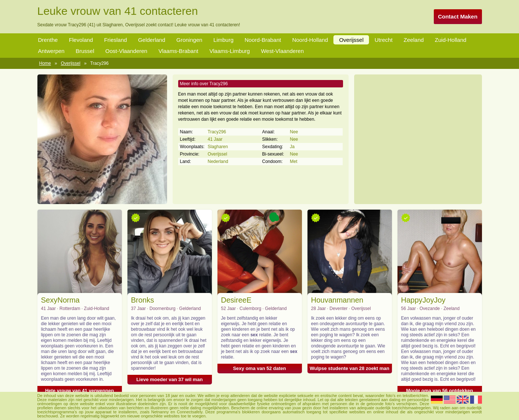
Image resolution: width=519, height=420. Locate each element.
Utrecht (383, 40)
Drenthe (48, 40)
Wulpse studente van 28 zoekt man (350, 368)
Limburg (223, 40)
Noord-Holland (310, 40)
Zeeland (414, 40)
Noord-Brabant (263, 40)
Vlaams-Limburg (229, 51)
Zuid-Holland (451, 40)
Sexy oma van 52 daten (259, 368)
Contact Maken (458, 16)
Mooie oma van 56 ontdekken (440, 391)
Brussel (85, 51)
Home (45, 63)
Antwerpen (51, 51)
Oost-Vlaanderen (126, 51)
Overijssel (351, 40)
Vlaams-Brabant (179, 51)
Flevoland (81, 40)
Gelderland (152, 40)
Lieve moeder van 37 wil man (169, 379)
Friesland (116, 40)
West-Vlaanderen (282, 51)
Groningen (189, 40)
